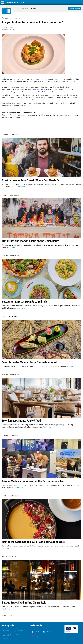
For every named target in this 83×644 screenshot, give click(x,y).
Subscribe (6, 630)
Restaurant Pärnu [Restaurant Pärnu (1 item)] (66, 115)
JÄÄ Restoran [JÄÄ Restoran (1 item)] (45, 115)
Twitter (48, 632)
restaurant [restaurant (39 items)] (55, 115)
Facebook (37, 632)
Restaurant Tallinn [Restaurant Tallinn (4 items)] (13, 117)
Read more (6, 615)
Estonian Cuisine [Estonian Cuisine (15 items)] (9, 115)
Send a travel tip (22, 8)
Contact (17, 634)
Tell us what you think (7, 635)
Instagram (37, 636)
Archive (33, 8)
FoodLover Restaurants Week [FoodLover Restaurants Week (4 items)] (28, 115)
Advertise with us (19, 631)
